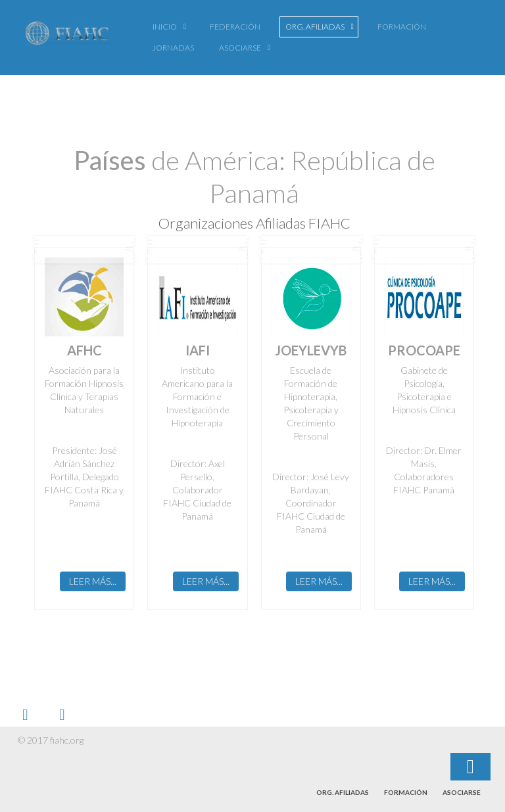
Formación (402, 27)
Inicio (165, 27)
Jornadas (173, 48)
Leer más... (93, 581)
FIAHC (69, 36)
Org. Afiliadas (315, 27)
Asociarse (240, 48)
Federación (235, 27)
